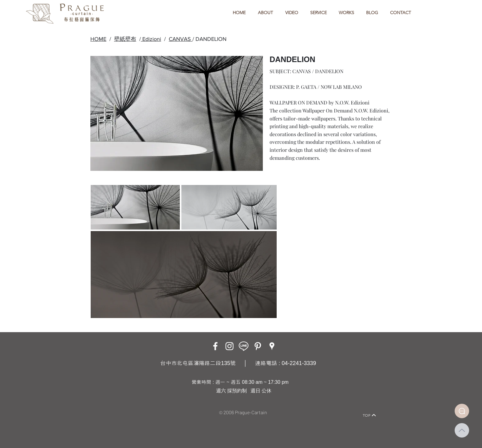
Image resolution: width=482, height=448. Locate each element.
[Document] (462, 411)
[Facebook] (215, 346)
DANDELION (211, 39)
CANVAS (181, 39)
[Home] (107, 407)
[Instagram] (229, 346)
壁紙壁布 (125, 39)
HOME (98, 39)
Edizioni (151, 39)
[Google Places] (272, 346)
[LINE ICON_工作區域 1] (244, 346)
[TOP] (369, 415)
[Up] (462, 430)
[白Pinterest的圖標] (258, 346)
